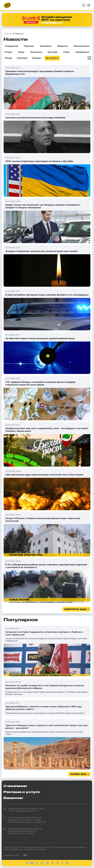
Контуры (37, 58)
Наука (21, 52)
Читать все (78, 774)
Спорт (67, 52)
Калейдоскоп (82, 52)
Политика (29, 46)
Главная (8, 34)
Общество (62, 46)
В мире (8, 52)
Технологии (36, 52)
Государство (11, 46)
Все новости (52, 58)
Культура (53, 52)
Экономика (46, 46)
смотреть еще (75, 609)
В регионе (22, 58)
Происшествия (81, 46)
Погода (8, 58)
